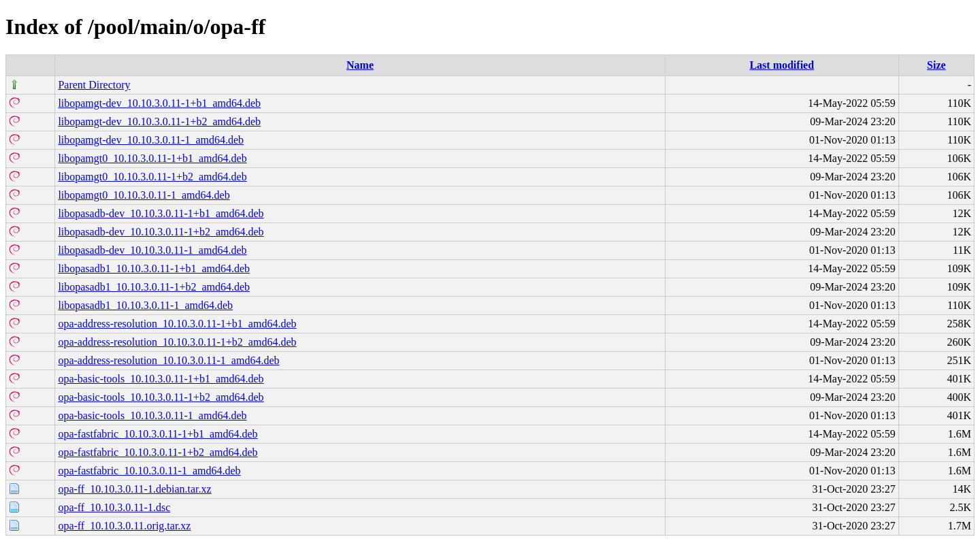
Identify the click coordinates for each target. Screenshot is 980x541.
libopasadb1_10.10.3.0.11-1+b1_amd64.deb (154, 268)
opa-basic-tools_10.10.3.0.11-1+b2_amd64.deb (161, 397)
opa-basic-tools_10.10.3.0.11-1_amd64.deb (152, 415)
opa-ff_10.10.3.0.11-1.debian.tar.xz (134, 489)
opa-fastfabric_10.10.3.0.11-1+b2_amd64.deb (158, 452)
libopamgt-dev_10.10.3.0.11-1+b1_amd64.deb (159, 103)
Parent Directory (94, 85)
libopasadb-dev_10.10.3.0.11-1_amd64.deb (152, 250)
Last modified (782, 65)
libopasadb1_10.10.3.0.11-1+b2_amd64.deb (154, 287)
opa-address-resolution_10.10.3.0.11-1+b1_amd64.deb (177, 324)
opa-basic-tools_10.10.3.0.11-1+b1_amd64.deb (161, 379)
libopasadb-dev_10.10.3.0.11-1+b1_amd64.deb (161, 213)
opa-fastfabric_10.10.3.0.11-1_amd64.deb (149, 471)
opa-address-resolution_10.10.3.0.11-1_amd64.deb (168, 360)
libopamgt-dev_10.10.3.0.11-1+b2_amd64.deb (159, 121)
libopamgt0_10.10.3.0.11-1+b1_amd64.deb (152, 158)
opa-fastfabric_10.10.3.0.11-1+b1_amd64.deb (158, 434)
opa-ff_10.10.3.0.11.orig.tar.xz (124, 526)
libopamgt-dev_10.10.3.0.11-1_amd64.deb (151, 140)
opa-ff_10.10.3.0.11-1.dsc (114, 507)
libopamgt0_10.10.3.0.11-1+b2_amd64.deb (152, 177)
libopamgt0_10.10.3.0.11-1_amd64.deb (144, 195)
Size (936, 65)
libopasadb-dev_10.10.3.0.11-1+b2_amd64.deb (161, 232)
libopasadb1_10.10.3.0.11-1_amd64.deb (145, 305)
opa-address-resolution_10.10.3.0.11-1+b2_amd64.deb (177, 342)
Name (360, 65)
